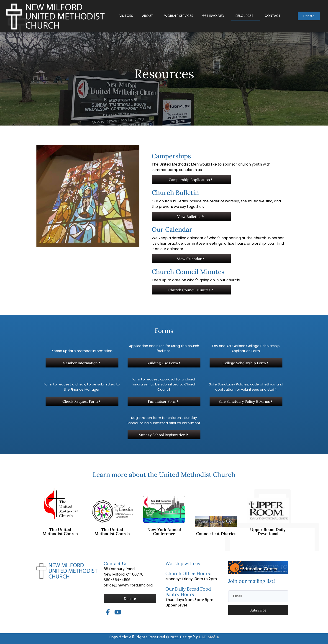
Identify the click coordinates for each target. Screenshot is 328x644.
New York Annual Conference (164, 532)
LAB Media (208, 637)
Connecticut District (216, 534)
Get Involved (213, 16)
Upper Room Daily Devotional (268, 532)
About (147, 16)
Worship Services (179, 16)
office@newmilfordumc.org (128, 585)
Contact (273, 16)
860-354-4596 (117, 580)
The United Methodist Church (60, 532)
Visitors (126, 16)
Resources (244, 16)
